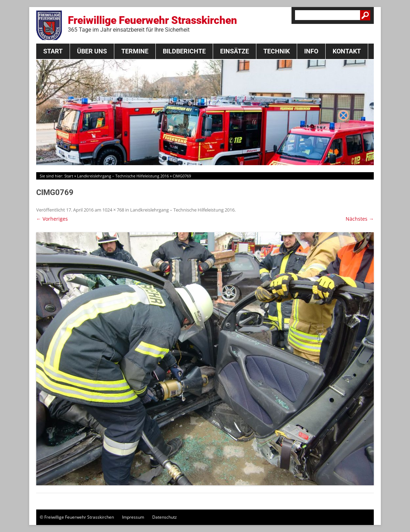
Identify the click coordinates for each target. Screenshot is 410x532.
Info (311, 51)
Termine (135, 51)
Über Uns (92, 51)
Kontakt (347, 51)
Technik (277, 51)
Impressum (133, 517)
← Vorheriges (52, 219)
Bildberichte (184, 51)
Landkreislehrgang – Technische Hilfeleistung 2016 (123, 176)
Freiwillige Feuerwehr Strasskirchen (152, 24)
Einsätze (235, 51)
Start (53, 51)
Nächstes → (360, 219)
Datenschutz (165, 517)
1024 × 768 (113, 210)
